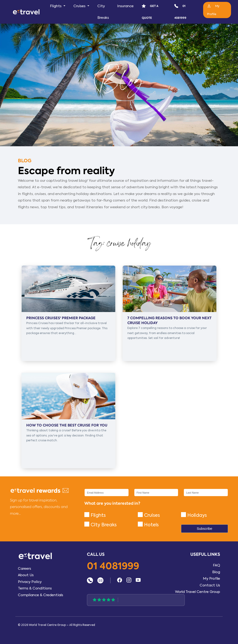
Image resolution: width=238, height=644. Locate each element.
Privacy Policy (30, 582)
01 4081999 (113, 566)
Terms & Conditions (35, 588)
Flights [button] (56, 6)
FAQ (217, 565)
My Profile (212, 579)
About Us (26, 575)
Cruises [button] (80, 6)
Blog (216, 572)
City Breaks (103, 12)
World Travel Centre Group (198, 592)
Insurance (125, 6)
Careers (25, 569)
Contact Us (210, 585)
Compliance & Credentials (41, 595)
